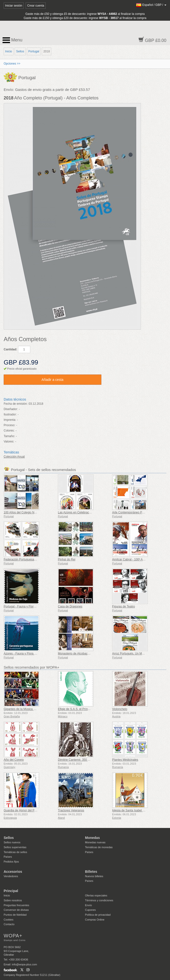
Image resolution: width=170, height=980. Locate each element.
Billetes (91, 872)
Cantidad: (10, 349)
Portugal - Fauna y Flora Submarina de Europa (34, 606)
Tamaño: (9, 436)
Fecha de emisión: (16, 404)
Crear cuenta (36, 6)
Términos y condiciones (99, 900)
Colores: (9, 431)
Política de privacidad (98, 915)
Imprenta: (10, 420)
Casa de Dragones (70, 606)
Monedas (92, 838)
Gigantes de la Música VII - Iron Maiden (29, 709)
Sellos (20, 51)
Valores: (9, 442)
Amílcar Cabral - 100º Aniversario (134, 559)
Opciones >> (12, 64)
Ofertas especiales (96, 895)
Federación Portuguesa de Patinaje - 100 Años (34, 559)
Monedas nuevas (95, 842)
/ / (151, 5)
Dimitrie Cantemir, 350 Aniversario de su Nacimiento (92, 760)
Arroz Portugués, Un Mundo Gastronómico (140, 653)
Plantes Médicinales (125, 760)
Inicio (9, 51)
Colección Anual (14, 457)
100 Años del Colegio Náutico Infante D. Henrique (36, 512)
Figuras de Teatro (123, 606)
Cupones (90, 910)
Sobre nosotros (13, 900)
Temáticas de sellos (15, 852)
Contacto (9, 924)
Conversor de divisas (16, 910)
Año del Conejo (14, 760)
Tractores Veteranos (71, 810)
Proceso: (9, 425)
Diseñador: (11, 409)
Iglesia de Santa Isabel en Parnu (133, 810)
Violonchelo (120, 709)
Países (8, 857)
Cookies (9, 920)
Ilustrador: (10, 414)
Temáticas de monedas (99, 847)
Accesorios (13, 872)
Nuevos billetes (94, 876)
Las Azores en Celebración (75, 512)
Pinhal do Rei (67, 559)
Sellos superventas (15, 847)
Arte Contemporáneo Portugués (133, 512)
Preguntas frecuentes (16, 905)
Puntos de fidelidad (15, 915)
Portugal (34, 51)
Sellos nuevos (12, 842)
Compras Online (95, 920)
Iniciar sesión (14, 6)
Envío (88, 905)
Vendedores (11, 876)
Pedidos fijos (11, 862)
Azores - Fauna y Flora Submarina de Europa (33, 653)
